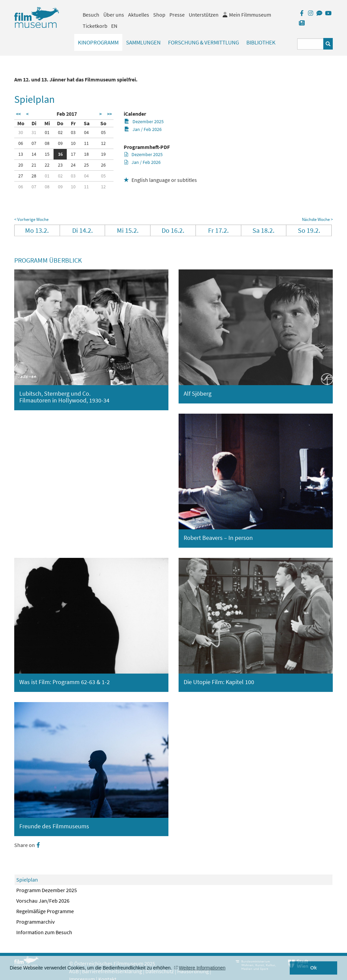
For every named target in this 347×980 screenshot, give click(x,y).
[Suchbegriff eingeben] (310, 44)
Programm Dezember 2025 (47, 890)
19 (103, 154)
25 (86, 165)
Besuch (91, 15)
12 (103, 143)
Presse (177, 15)
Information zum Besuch (44, 932)
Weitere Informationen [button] (202, 968)
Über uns (114, 15)
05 (103, 132)
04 (86, 132)
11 (86, 143)
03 (73, 132)
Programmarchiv (35, 922)
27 (21, 176)
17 (73, 154)
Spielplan (27, 880)
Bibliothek (261, 42)
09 (60, 143)
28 (34, 176)
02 (60, 132)
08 (47, 143)
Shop (159, 15)
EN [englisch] (114, 26)
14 (34, 154)
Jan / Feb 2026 (143, 129)
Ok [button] (314, 968)
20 (21, 165)
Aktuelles (139, 15)
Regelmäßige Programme (45, 911)
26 (103, 165)
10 (73, 143)
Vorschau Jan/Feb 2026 (43, 901)
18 (86, 154)
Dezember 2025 (144, 121)
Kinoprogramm (98, 42)
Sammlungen (143, 42)
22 (47, 165)
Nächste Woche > (317, 219)
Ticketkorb (95, 26)
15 (47, 154)
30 (21, 132)
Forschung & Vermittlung (203, 42)
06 (21, 143)
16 (60, 154)
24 (73, 165)
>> (109, 114)
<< (18, 114)
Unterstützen (204, 15)
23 (60, 165)
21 (34, 165)
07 (34, 143)
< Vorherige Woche (31, 219)
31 (34, 132)
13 (21, 154)
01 (47, 132)
